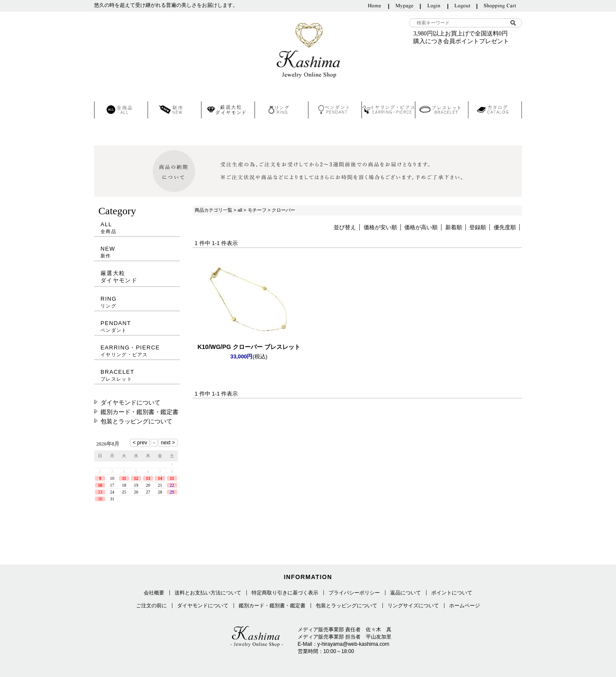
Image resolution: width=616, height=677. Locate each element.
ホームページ (465, 606)
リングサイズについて (413, 606)
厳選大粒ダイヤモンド (119, 277)
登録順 (478, 227)
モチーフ (257, 210)
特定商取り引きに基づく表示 (285, 593)
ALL (137, 228)
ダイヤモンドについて (130, 402)
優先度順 (505, 227)
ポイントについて (452, 593)
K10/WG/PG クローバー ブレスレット (249, 347)
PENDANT (137, 327)
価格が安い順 (380, 227)
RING (137, 302)
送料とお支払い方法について (208, 593)
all (240, 210)
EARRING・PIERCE (137, 351)
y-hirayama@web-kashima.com (353, 644)
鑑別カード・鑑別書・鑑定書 (139, 412)
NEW (137, 252)
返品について (406, 593)
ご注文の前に (151, 606)
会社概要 (154, 593)
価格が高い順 (421, 227)
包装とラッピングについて (136, 421)
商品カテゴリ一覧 (213, 210)
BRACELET (137, 375)
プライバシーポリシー (354, 593)
